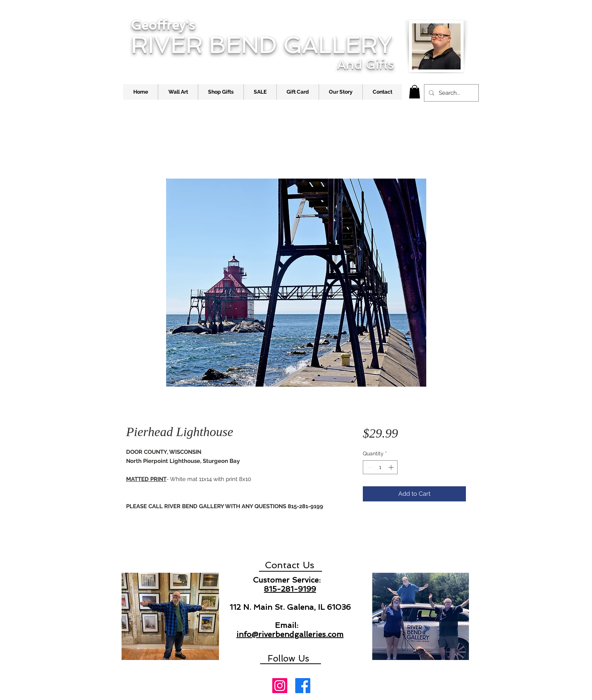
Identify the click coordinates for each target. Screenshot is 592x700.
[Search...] (451, 93)
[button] (178, 92)
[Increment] (392, 467)
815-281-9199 (290, 589)
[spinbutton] (380, 467)
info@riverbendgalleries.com (290, 634)
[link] (415, 92)
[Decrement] (369, 467)
